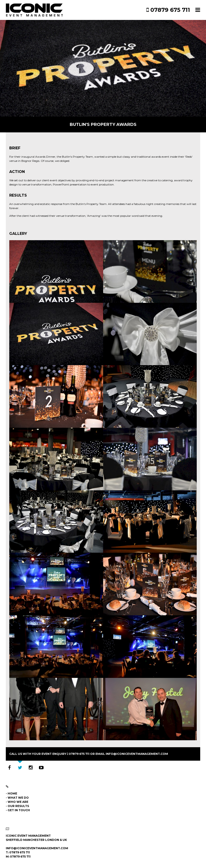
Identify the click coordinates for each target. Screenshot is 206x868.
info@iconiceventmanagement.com (137, 754)
